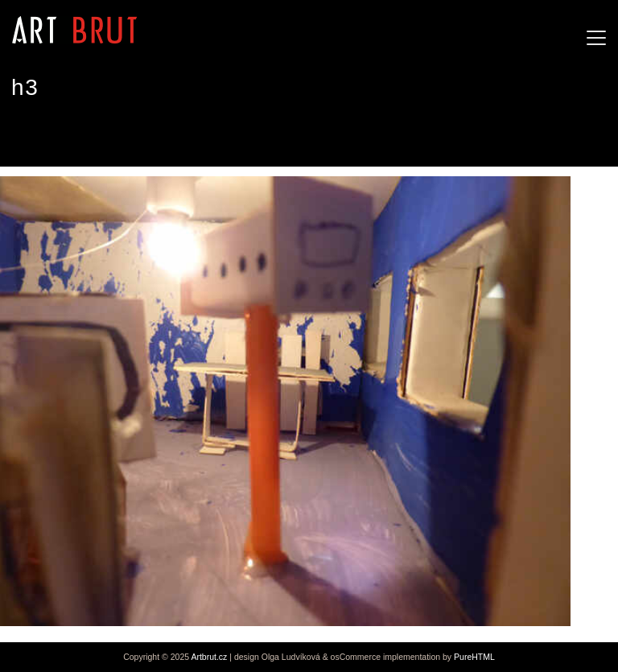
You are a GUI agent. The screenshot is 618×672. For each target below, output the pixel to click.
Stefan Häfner (58, 136)
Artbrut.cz (209, 657)
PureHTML (474, 657)
